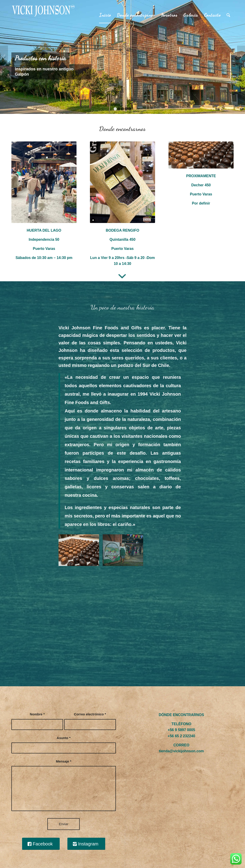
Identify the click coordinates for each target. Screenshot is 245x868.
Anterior (4, 57)
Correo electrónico (90, 714)
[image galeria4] (80, 552)
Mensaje (64, 761)
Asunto (64, 738)
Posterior (241, 57)
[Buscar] (229, 15)
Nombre (37, 714)
